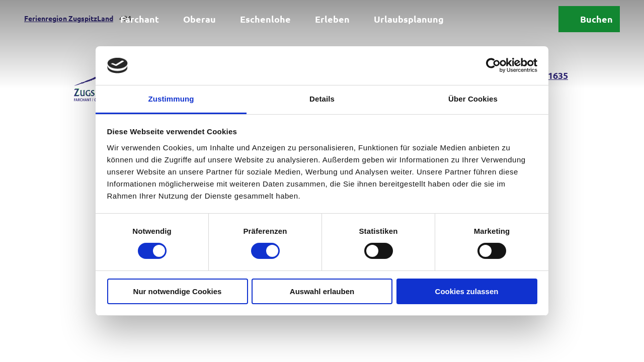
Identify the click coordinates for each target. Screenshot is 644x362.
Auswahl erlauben (322, 291)
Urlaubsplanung (409, 19)
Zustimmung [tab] (171, 99)
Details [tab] (322, 99)
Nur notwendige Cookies (178, 291)
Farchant (140, 19)
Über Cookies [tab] (473, 99)
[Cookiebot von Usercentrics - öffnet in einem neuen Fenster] (493, 65)
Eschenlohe (265, 19)
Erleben (332, 19)
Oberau (199, 19)
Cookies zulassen (467, 291)
